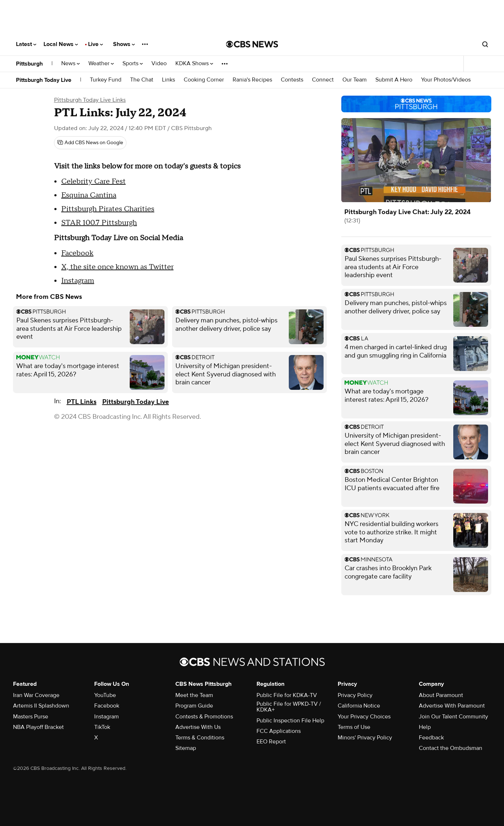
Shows (124, 44)
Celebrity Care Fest (93, 182)
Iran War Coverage (36, 695)
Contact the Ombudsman (451, 748)
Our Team (355, 80)
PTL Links (82, 402)
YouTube (105, 695)
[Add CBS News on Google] (90, 143)
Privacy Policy (355, 695)
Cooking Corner (204, 80)
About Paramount (441, 695)
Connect (323, 80)
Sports (133, 64)
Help (425, 727)
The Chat (142, 80)
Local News (61, 44)
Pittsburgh (29, 64)
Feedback (431, 738)
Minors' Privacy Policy (365, 738)
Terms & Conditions (200, 738)
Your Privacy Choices (364, 717)
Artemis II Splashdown (41, 706)
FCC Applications (279, 731)
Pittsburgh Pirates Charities (108, 209)
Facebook (77, 253)
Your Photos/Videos (446, 80)
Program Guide (194, 706)
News (70, 64)
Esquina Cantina (89, 195)
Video (159, 64)
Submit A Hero (394, 80)
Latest (26, 44)
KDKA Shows (194, 64)
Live (95, 44)
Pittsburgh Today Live (44, 80)
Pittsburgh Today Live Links (90, 100)
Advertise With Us (198, 727)
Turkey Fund (106, 80)
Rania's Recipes (252, 80)
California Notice (359, 706)
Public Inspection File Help (290, 721)
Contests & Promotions (204, 717)
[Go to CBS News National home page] (252, 44)
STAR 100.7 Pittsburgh (99, 223)
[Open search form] (485, 44)
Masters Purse (31, 717)
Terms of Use (354, 727)
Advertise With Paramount (452, 706)
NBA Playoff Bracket (38, 727)
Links (168, 80)
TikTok (102, 727)
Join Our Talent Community (453, 717)
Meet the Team (194, 695)
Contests (292, 80)
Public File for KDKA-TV (287, 695)
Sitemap (186, 748)
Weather (101, 64)
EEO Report (271, 742)
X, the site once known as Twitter (117, 267)
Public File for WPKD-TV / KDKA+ (289, 707)
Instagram (78, 281)
